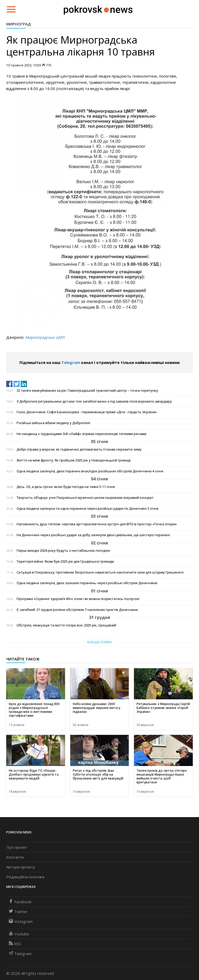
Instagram (21, 921)
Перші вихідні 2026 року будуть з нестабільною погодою (63, 551)
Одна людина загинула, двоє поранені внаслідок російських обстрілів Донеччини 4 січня (90, 471)
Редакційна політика (25, 877)
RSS (15, 944)
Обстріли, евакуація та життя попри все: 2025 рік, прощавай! (66, 625)
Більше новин (99, 642)
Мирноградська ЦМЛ (45, 337)
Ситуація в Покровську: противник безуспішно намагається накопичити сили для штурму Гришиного (100, 572)
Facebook (20, 902)
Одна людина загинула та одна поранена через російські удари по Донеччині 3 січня (87, 509)
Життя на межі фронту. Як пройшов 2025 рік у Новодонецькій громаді (74, 460)
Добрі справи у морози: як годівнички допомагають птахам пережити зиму (79, 449)
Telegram (71, 362)
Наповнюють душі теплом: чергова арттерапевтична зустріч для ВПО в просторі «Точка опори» (97, 524)
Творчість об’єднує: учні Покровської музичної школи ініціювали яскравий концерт (85, 498)
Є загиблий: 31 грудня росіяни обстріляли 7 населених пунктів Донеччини (77, 610)
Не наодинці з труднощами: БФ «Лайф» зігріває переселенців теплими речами (81, 434)
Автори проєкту (21, 867)
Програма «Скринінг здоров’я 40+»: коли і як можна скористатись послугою (78, 599)
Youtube (19, 934)
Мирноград (19, 24)
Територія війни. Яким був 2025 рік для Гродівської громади (65, 561)
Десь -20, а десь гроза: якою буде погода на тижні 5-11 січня (66, 487)
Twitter (18, 912)
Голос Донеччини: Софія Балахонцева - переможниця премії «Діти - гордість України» (87, 412)
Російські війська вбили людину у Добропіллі (53, 423)
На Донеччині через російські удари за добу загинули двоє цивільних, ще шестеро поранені (93, 535)
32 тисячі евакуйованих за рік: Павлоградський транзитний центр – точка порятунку (87, 391)
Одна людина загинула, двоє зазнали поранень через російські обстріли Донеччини (87, 583)
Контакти (15, 857)
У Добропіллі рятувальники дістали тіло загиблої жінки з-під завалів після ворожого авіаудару (94, 401)
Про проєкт (17, 847)
